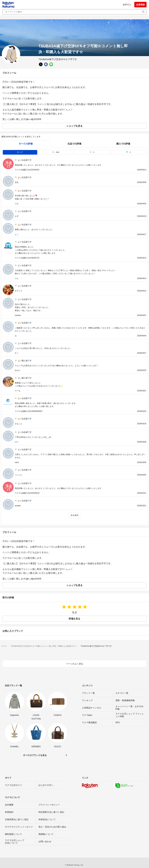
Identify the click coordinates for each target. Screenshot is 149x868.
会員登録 (140, 5)
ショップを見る (74, 126)
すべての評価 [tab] (26, 144)
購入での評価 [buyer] (123, 144)
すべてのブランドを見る (35, 755)
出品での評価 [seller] (74, 144)
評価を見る (74, 619)
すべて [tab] (20, 152)
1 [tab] (92, 152)
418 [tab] (56, 152)
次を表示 (75, 515)
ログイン (127, 5)
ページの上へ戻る (75, 664)
